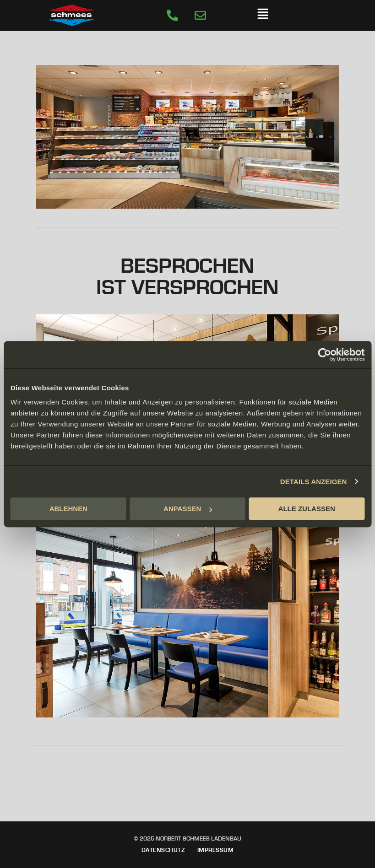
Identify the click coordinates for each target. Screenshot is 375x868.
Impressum (216, 850)
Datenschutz (163, 850)
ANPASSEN (188, 509)
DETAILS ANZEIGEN (314, 482)
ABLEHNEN (68, 509)
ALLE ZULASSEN (307, 509)
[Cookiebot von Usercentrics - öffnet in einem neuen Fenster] (324, 355)
